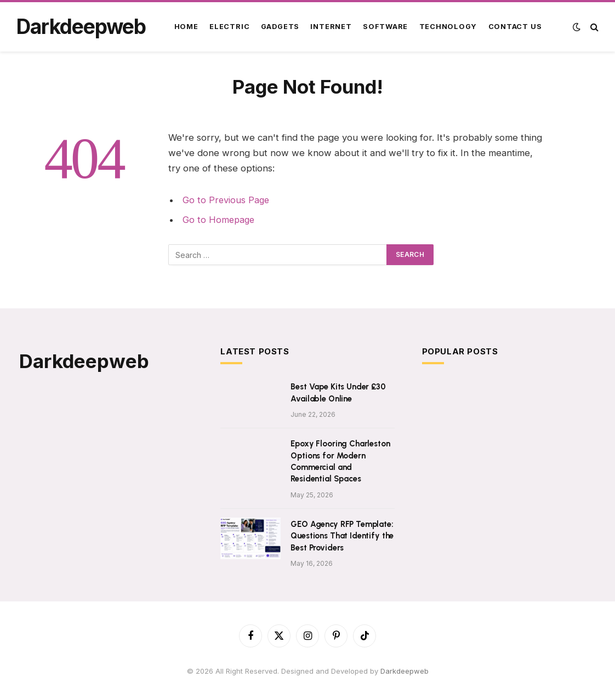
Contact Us (515, 27)
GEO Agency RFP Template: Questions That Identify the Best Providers (342, 536)
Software (385, 27)
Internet (331, 27)
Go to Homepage (220, 220)
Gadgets (280, 27)
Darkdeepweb (405, 671)
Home (186, 27)
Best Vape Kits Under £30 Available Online (338, 392)
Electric (229, 27)
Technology (448, 27)
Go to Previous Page (227, 200)
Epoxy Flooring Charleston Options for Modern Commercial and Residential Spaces (340, 461)
